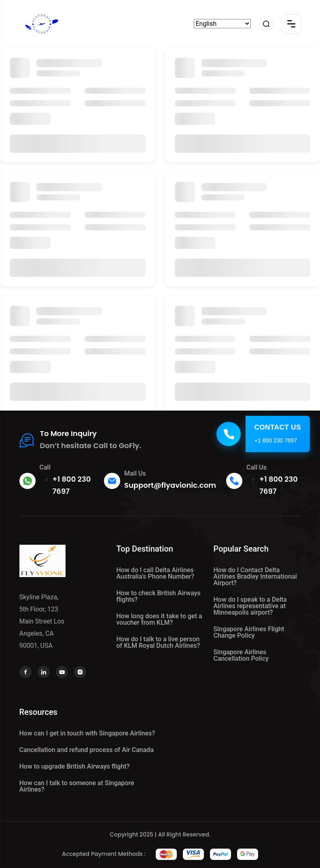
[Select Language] (222, 24)
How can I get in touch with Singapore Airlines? (87, 733)
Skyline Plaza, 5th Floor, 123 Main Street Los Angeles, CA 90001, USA (42, 621)
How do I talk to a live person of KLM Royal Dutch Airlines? (158, 642)
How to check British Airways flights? (159, 596)
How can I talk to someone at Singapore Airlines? (77, 786)
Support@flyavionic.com (170, 485)
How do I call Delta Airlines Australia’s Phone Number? (156, 573)
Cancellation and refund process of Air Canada (87, 750)
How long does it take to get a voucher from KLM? (159, 619)
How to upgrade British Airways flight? (75, 766)
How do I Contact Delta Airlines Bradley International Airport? (255, 576)
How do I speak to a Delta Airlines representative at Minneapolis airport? (250, 606)
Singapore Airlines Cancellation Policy (241, 655)
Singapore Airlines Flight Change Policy (249, 632)
